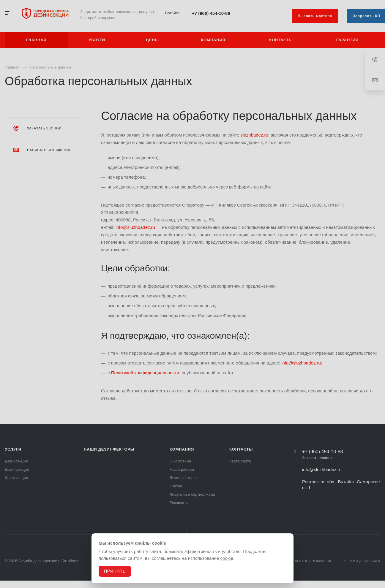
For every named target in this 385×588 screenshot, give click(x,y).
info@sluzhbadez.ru (135, 227)
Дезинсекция (16, 461)
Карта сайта (240, 461)
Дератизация (16, 478)
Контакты (241, 449)
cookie (227, 558)
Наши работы (182, 469)
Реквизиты (179, 503)
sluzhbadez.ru (254, 135)
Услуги (13, 449)
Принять (115, 571)
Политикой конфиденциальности (145, 373)
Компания (182, 449)
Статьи (176, 486)
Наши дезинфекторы (109, 449)
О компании (180, 461)
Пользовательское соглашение (303, 561)
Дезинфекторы (183, 478)
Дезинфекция (17, 469)
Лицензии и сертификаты (192, 494)
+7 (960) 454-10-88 (211, 13)
